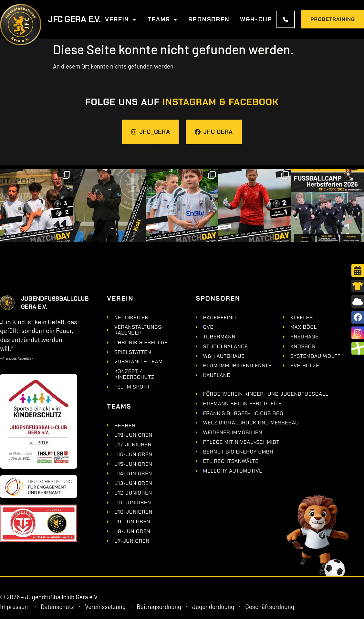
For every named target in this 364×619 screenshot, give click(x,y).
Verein (121, 19)
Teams (163, 19)
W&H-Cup (256, 19)
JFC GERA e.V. (74, 19)
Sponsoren (209, 19)
